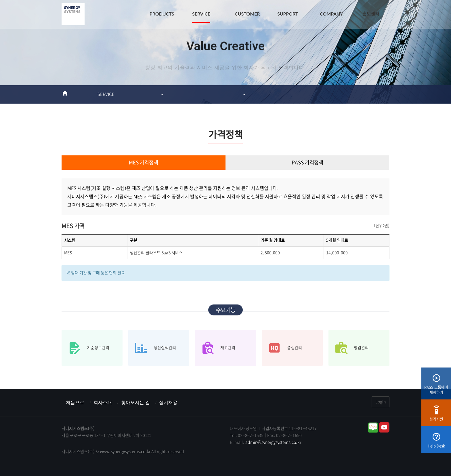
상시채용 (168, 402)
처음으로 (75, 402)
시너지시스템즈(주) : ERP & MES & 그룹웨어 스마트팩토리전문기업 (73, 14)
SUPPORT (288, 14)
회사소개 (103, 402)
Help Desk (436, 442)
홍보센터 (371, 14)
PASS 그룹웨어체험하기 (436, 386)
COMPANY (331, 14)
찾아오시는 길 (135, 402)
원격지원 (436, 416)
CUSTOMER (247, 14)
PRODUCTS (162, 14)
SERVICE (201, 14)
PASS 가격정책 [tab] (307, 163)
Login (381, 402)
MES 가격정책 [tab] (144, 163)
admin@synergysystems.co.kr (273, 442)
